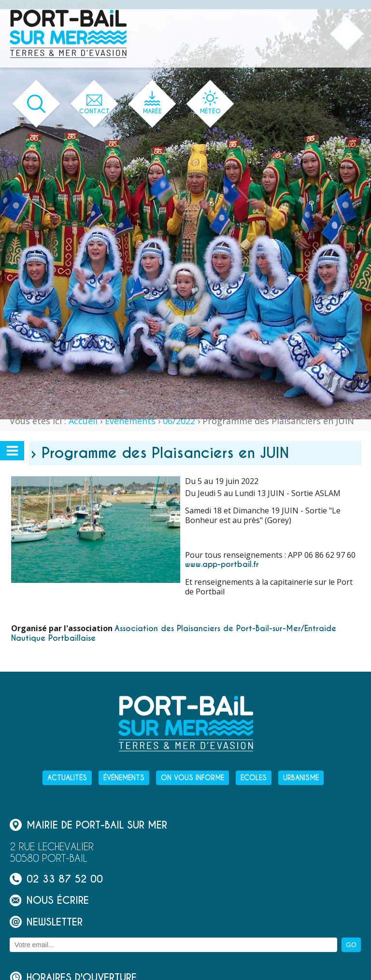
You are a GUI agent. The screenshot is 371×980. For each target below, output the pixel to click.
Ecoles (254, 778)
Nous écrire (49, 900)
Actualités (67, 778)
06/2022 (179, 421)
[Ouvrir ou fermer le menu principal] (347, 34)
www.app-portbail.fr (222, 564)
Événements (130, 421)
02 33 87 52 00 (56, 879)
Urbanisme (301, 778)
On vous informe (193, 778)
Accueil (83, 421)
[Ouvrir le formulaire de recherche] (36, 104)
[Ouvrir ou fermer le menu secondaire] (12, 451)
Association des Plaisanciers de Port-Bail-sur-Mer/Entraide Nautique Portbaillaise (174, 633)
